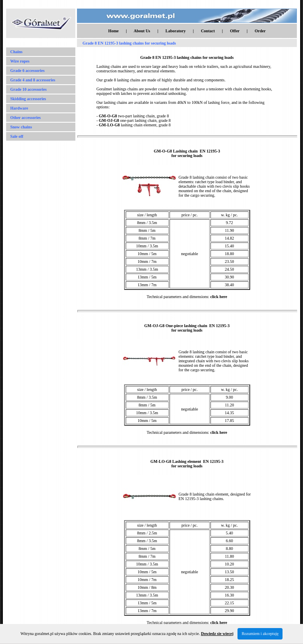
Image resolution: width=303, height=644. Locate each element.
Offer (235, 31)
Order (260, 31)
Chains (16, 52)
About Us (142, 31)
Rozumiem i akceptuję (260, 634)
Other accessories (26, 118)
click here (219, 297)
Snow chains (21, 127)
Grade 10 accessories (28, 89)
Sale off (17, 136)
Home (113, 31)
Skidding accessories (28, 99)
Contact (208, 31)
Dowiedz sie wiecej (217, 634)
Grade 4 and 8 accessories (33, 80)
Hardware (19, 108)
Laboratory (175, 31)
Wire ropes (20, 61)
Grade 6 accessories (27, 71)
